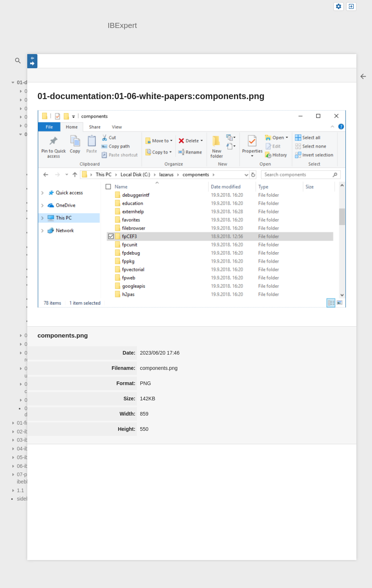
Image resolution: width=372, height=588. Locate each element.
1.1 (20, 490)
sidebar (25, 499)
